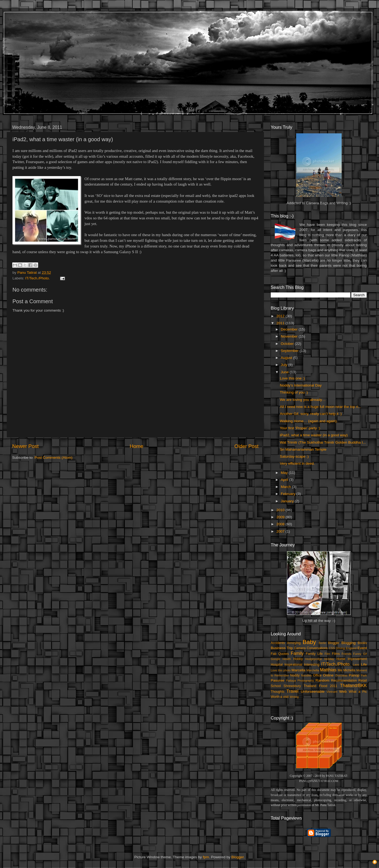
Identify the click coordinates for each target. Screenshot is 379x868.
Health (287, 659)
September (290, 351)
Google (275, 659)
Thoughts (278, 692)
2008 (281, 524)
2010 (281, 510)
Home (136, 446)
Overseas (341, 675)
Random (323, 680)
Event (362, 648)
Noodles (306, 675)
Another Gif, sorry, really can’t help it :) (311, 414)
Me (340, 670)
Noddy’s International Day (301, 385)
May (285, 473)
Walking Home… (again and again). (309, 421)
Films (336, 654)
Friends (347, 654)
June (285, 372)
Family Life (314, 654)
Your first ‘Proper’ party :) (300, 428)
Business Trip (282, 648)
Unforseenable (313, 692)
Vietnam (332, 692)
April (285, 480)
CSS (332, 648)
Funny (357, 654)
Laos (356, 665)
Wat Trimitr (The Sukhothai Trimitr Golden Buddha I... (323, 442)
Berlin (322, 643)
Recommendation (344, 681)
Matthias (328, 670)
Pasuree (277, 680)
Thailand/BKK (353, 685)
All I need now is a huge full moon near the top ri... (321, 407)
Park (364, 675)
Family (297, 653)
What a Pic (358, 692)
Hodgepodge (314, 659)
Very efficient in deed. (297, 463)
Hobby (298, 659)
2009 (281, 517)
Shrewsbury (292, 686)
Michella (349, 670)
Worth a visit (280, 697)
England (351, 648)
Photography (306, 681)
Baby (309, 642)
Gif (365, 654)
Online (328, 675)
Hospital (277, 665)
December (290, 329)
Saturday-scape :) (294, 456)
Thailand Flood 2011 (321, 686)
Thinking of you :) (294, 392)
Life (364, 664)
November (290, 336)
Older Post (246, 446)
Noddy (295, 675)
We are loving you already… (303, 400)
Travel (292, 691)
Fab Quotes (280, 654)
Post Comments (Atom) (54, 458)
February (289, 494)
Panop (354, 675)
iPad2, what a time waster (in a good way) (314, 435)
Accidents (278, 643)
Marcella (298, 670)
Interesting (312, 665)
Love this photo (281, 670)
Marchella (313, 670)
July (285, 365)
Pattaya (291, 681)
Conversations (317, 648)
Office (317, 675)
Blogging (349, 643)
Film (327, 654)
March (286, 487)
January (288, 501)
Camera (300, 648)
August (287, 358)
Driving (340, 648)
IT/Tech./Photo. (37, 278)
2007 (281, 531)
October (288, 344)
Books (362, 643)
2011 (281, 323)
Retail (363, 681)
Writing (294, 697)
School (276, 686)
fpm (206, 857)
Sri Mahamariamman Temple (303, 449)
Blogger (334, 643)
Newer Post (25, 446)
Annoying (294, 643)
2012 (281, 316)
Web (343, 692)
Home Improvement (352, 659)
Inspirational (293, 665)
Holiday (329, 659)
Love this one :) (292, 378)
